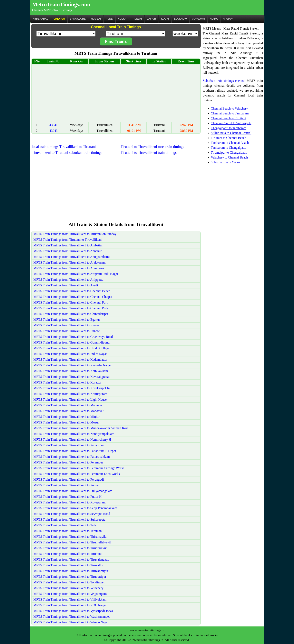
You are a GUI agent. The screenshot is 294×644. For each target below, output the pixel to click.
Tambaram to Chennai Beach (230, 143)
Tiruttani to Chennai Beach (229, 138)
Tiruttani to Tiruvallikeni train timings (149, 153)
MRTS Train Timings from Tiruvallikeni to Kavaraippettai (72, 377)
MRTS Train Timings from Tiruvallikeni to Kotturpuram (70, 394)
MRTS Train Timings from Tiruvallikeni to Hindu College (72, 348)
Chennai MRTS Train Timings (52, 10)
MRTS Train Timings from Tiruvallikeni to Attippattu (68, 280)
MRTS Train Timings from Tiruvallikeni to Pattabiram (69, 445)
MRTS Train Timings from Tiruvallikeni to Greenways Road (73, 337)
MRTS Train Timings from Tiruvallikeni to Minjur (67, 417)
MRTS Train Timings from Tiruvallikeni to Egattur (67, 320)
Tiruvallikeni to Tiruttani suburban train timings (67, 153)
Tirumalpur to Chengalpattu (229, 152)
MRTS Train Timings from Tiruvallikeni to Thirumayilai (70, 537)
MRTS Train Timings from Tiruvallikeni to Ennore (67, 331)
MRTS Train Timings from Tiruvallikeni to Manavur (68, 405)
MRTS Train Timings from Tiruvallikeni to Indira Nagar (70, 354)
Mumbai (96, 19)
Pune (109, 19)
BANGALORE (78, 19)
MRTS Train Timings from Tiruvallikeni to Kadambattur (71, 360)
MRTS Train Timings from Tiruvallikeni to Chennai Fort (71, 302)
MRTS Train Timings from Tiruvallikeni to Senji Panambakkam (75, 508)
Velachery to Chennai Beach (229, 157)
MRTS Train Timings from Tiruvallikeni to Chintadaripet (71, 314)
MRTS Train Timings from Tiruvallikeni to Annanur (68, 251)
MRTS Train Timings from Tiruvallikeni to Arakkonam (70, 262)
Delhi (138, 19)
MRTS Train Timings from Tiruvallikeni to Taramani (68, 531)
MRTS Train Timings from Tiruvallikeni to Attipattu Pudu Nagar (76, 274)
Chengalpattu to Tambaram (229, 128)
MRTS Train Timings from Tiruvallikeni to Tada (65, 525)
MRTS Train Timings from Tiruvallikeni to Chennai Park (71, 308)
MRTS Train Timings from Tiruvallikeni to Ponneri (67, 485)
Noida (214, 19)
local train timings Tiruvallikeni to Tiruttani (64, 147)
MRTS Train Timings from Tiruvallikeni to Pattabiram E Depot (75, 451)
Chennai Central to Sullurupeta (231, 123)
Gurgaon (198, 19)
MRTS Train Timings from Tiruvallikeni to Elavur (66, 325)
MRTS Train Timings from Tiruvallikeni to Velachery (68, 588)
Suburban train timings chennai (224, 81)
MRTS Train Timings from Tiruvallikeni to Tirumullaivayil (72, 542)
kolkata (124, 19)
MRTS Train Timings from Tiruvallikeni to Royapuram (70, 502)
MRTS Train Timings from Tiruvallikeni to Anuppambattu (72, 257)
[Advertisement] (116, 93)
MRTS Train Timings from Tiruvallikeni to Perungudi (69, 479)
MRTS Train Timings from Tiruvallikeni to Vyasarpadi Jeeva (73, 611)
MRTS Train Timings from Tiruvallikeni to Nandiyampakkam (74, 434)
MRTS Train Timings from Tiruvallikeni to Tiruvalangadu (71, 559)
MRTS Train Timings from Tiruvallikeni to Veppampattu (71, 594)
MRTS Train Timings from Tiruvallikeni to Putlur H (68, 497)
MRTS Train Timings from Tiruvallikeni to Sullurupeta (70, 519)
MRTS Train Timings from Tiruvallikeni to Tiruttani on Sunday (75, 234)
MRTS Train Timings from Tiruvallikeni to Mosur (66, 422)
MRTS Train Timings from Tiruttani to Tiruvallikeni (68, 240)
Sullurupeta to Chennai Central (231, 133)
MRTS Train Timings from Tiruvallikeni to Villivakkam (70, 599)
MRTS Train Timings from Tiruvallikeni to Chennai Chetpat (73, 297)
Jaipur (151, 19)
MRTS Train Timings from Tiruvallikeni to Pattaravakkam (72, 457)
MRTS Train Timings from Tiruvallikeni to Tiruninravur (70, 548)
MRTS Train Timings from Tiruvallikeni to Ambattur (68, 245)
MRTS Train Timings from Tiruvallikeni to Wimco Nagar (71, 622)
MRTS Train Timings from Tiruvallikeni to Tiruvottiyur (70, 577)
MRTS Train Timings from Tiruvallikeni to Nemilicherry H (72, 439)
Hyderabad (41, 19)
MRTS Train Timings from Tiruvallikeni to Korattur (67, 382)
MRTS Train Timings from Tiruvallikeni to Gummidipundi (72, 342)
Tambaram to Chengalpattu (229, 148)
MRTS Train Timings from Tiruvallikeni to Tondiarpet (69, 582)
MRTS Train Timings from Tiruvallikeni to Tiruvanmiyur (71, 571)
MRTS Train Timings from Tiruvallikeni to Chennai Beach (72, 291)
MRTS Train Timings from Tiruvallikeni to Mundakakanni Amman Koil (81, 428)
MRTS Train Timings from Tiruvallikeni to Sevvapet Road (72, 514)
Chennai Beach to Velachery (229, 108)
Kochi (165, 19)
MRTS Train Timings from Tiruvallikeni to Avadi (66, 285)
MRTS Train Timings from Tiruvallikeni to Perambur (68, 462)
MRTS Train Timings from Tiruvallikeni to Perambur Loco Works (77, 474)
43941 (53, 125)
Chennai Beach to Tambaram (230, 113)
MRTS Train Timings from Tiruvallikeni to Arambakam (70, 268)
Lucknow (180, 19)
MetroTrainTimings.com (61, 4)
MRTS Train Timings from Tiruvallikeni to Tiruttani (68, 554)
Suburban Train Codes (226, 162)
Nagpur (228, 19)
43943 (53, 131)
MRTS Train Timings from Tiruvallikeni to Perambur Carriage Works (79, 468)
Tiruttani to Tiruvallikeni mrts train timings (152, 147)
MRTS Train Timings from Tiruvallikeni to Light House (70, 400)
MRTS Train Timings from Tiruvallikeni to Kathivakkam (71, 371)
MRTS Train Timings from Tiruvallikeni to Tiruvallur (68, 565)
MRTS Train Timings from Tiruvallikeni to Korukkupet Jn (72, 388)
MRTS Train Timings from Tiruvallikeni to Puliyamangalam (73, 491)
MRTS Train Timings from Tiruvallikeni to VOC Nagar (70, 605)
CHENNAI (59, 19)
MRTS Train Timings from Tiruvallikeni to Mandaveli (69, 411)
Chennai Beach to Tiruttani (229, 118)
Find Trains (116, 41)
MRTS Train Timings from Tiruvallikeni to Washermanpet (72, 617)
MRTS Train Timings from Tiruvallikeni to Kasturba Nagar (72, 365)
